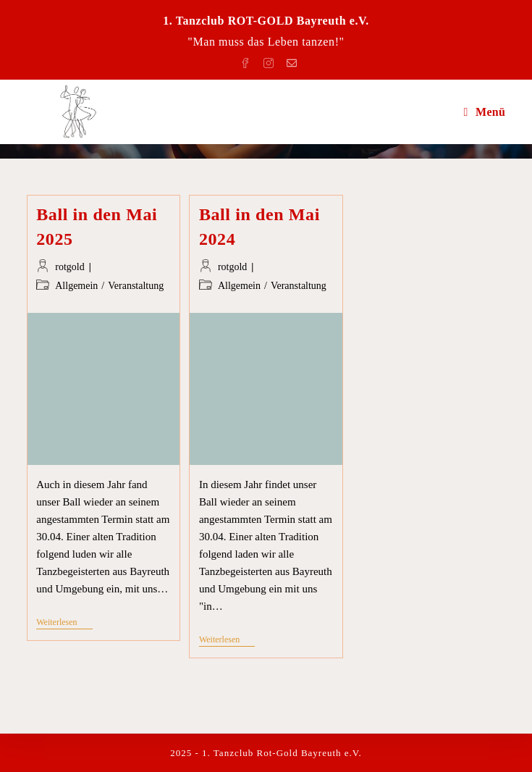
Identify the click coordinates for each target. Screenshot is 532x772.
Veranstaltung (136, 286)
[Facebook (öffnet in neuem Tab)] (248, 60)
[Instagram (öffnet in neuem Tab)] (271, 60)
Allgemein (76, 286)
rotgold (69, 267)
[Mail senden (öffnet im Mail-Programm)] (290, 60)
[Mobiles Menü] (485, 112)
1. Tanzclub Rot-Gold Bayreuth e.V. (282, 753)
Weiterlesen (64, 623)
